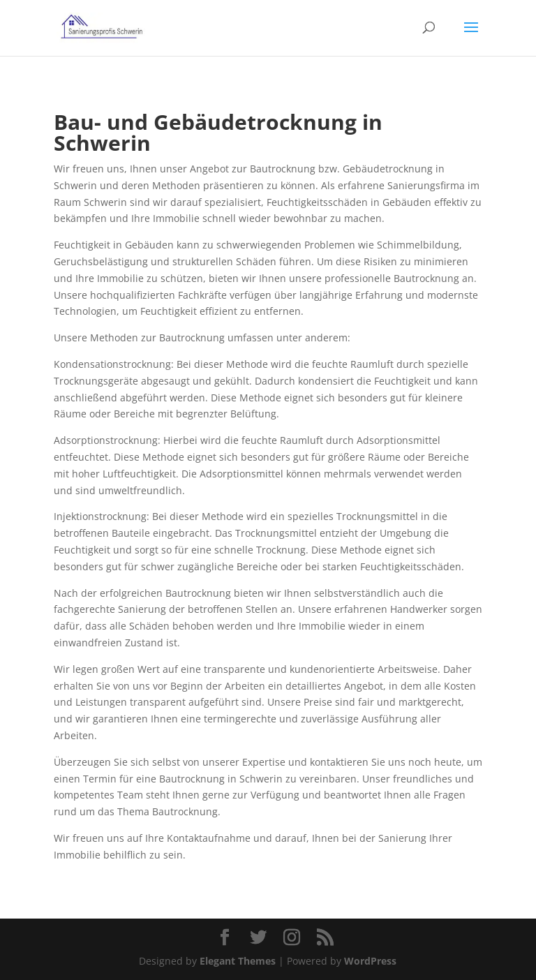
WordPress (370, 961)
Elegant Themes (238, 961)
